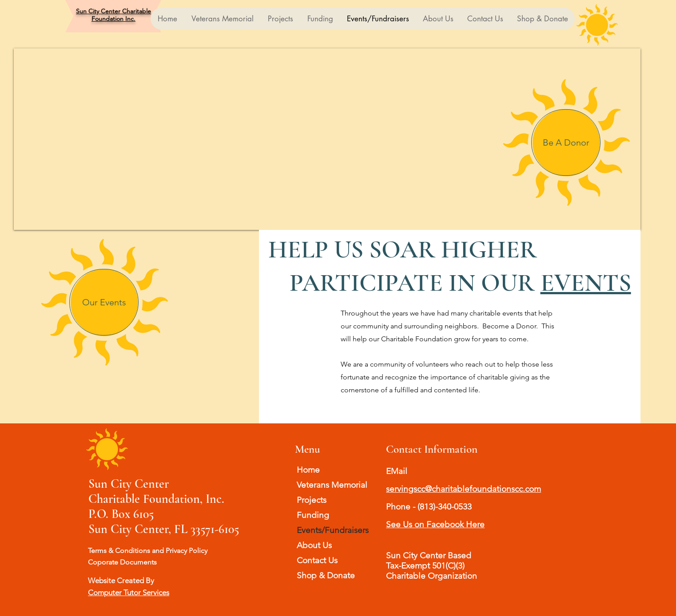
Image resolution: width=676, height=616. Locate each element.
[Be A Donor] (566, 142)
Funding (313, 515)
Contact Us (317, 560)
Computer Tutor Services (129, 592)
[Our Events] (104, 302)
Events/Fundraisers (333, 530)
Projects (312, 500)
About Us (314, 545)
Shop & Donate (326, 575)
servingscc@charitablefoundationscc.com (463, 489)
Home (308, 470)
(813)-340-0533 (445, 507)
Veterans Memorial (332, 485)
